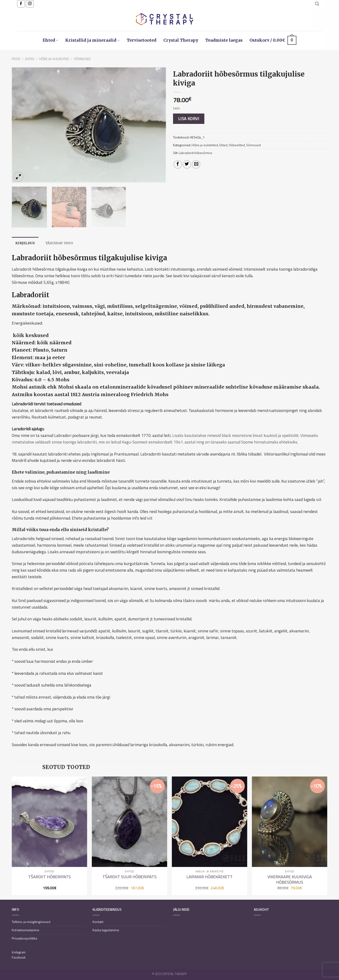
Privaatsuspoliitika (24, 938)
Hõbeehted (237, 145)
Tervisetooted (141, 40)
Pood (16, 59)
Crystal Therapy (181, 40)
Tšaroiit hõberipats (50, 877)
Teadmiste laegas (224, 40)
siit (319, 499)
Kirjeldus (25, 243)
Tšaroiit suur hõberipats (129, 877)
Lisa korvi (189, 119)
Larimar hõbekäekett (210, 877)
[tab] (25, 243)
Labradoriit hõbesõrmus (196, 153)
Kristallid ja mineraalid (92, 40)
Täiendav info (59, 243)
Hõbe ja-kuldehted (54, 59)
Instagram (19, 952)
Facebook (19, 957)
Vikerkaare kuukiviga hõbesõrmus (290, 880)
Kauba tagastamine (106, 930)
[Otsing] (317, 4)
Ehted (50, 40)
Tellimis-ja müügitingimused (31, 922)
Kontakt (98, 922)
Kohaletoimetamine (26, 930)
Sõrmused (82, 59)
